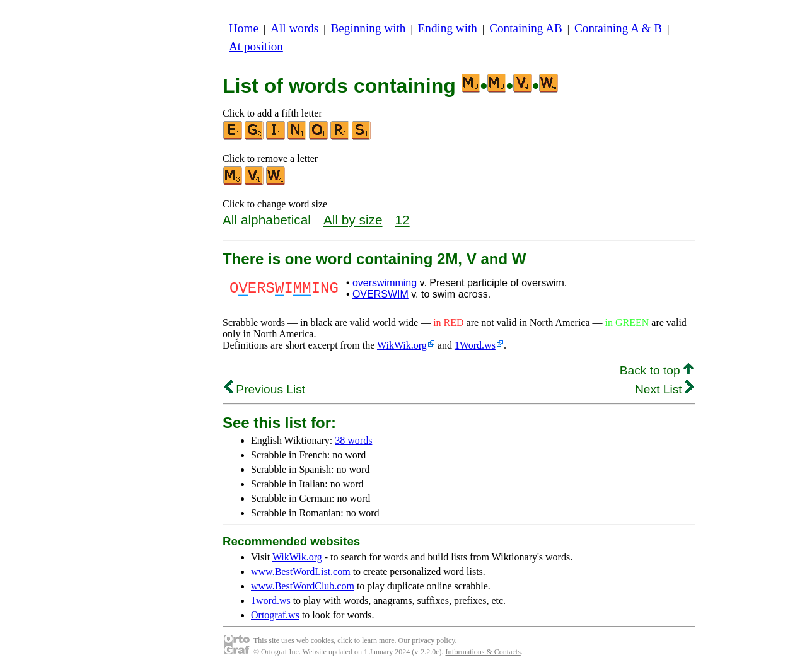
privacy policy (433, 640)
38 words (353, 440)
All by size (353, 220)
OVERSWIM (380, 294)
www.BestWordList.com (301, 571)
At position (256, 46)
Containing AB (526, 28)
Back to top (657, 370)
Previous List (265, 389)
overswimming (385, 283)
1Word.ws (475, 345)
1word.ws (271, 600)
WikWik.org (402, 345)
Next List (664, 389)
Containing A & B (618, 28)
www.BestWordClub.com (303, 586)
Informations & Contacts (483, 652)
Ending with (448, 28)
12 (403, 220)
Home (244, 28)
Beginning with (369, 28)
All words (294, 28)
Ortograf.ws (275, 615)
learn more (378, 640)
